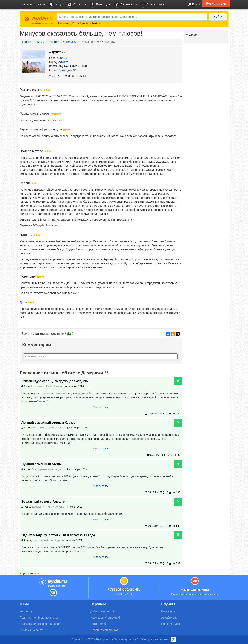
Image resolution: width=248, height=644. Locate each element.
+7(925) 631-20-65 (124, 589)
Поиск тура (100, 5)
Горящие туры (153, 5)
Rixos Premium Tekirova (87, 23)
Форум (56, 5)
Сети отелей (99, 624)
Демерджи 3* (67, 70)
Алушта (54, 42)
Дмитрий (57, 52)
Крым (41, 42)
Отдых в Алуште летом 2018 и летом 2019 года (58, 535)
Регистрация (216, 4)
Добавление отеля (103, 611)
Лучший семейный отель (41, 464)
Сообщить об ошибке (104, 630)
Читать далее (101, 407)
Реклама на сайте (31, 630)
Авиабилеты (125, 5)
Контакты (26, 611)
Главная (28, 42)
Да (69, 334)
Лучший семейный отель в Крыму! (49, 423)
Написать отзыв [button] (33, 5)
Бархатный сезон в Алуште (43, 502)
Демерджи (70, 42)
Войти (193, 5)
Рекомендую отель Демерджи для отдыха (55, 381)
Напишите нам (195, 589)
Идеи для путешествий (106, 618)
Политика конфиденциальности (41, 618)
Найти (218, 17)
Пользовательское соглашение (40, 624)
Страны (76, 5)
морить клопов (29, 573)
